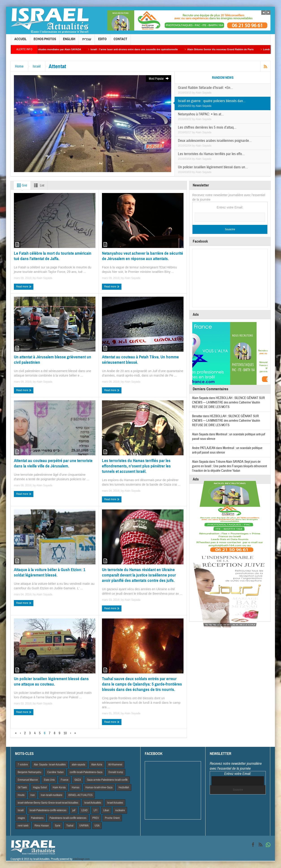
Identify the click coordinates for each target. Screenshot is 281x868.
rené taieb (23, 826)
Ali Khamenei (115, 765)
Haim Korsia (59, 787)
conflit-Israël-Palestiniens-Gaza (86, 772)
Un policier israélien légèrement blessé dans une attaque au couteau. (51, 681)
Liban (106, 810)
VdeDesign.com (81, 859)
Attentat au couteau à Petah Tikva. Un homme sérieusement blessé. (140, 360)
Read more (24, 287)
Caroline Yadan (55, 772)
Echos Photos (45, 41)
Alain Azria (97, 765)
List (38, 185)
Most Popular (159, 79)
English (69, 41)
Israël (37, 66)
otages (21, 818)
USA (97, 826)
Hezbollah (124, 787)
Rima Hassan (42, 826)
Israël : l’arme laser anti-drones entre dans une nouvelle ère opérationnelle (140, 49)
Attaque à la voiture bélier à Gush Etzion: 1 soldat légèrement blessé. (50, 572)
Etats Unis (49, 780)
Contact (120, 41)
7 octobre (23, 765)
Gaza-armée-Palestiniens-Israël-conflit (107, 780)
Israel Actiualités (93, 803)
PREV (96, 818)
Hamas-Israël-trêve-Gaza (99, 787)
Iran (33, 795)
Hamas (76, 787)
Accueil (21, 41)
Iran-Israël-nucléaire (52, 795)
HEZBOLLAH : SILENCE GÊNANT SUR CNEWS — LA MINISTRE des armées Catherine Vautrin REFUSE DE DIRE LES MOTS (228, 402)
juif (74, 810)
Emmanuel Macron (28, 780)
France (65, 780)
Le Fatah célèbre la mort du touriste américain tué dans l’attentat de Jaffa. (53, 256)
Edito (102, 41)
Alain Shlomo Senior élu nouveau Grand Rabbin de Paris (226, 49)
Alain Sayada (204, 93)
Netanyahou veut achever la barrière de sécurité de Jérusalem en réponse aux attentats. (143, 256)
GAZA (78, 780)
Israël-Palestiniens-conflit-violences (48, 810)
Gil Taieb (22, 787)
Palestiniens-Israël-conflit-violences (68, 818)
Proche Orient (112, 818)
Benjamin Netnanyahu (29, 772)
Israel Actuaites (115, 803)
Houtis (21, 795)
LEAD (84, 810)
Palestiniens (37, 818)
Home (19, 66)
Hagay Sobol (40, 787)
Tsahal (70, 826)
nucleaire (120, 810)
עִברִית (87, 41)
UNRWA (84, 826)
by (194, 93)
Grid (21, 185)
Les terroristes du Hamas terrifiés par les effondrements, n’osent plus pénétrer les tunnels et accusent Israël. (136, 466)
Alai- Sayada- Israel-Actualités (50, 765)
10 (65, 733)
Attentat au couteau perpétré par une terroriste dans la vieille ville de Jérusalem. (53, 463)
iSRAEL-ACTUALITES (80, 795)
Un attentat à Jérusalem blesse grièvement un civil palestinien (53, 360)
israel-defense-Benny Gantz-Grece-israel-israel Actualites (48, 803)
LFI (95, 810)
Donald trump (116, 772)
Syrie (58, 826)
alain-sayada (78, 765)
